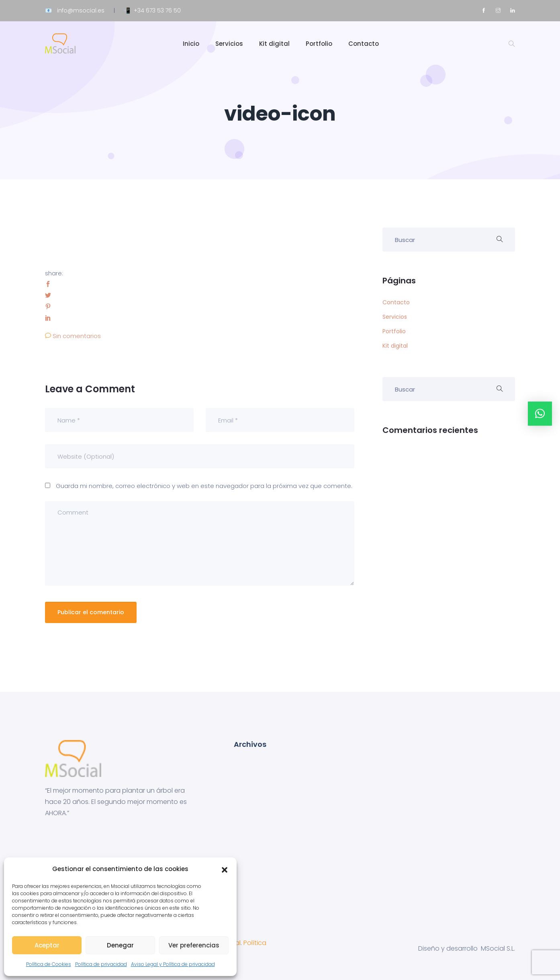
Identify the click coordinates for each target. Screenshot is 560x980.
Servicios (229, 44)
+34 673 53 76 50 (157, 10)
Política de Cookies (49, 964)
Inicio (191, 44)
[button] (225, 869)
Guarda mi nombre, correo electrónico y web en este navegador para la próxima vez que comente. (204, 486)
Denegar (120, 945)
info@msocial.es (81, 10)
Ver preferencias (194, 945)
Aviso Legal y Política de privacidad (173, 964)
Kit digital (274, 44)
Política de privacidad (101, 964)
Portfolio (319, 44)
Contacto (364, 44)
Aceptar (47, 945)
